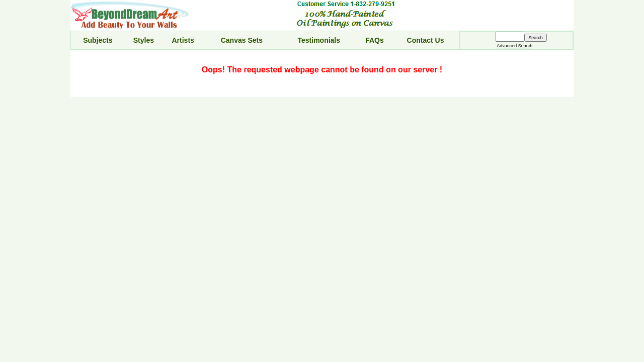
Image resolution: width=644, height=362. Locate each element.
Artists (183, 40)
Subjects (98, 40)
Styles (144, 40)
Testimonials (319, 40)
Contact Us (426, 40)
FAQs (375, 40)
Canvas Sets (242, 40)
